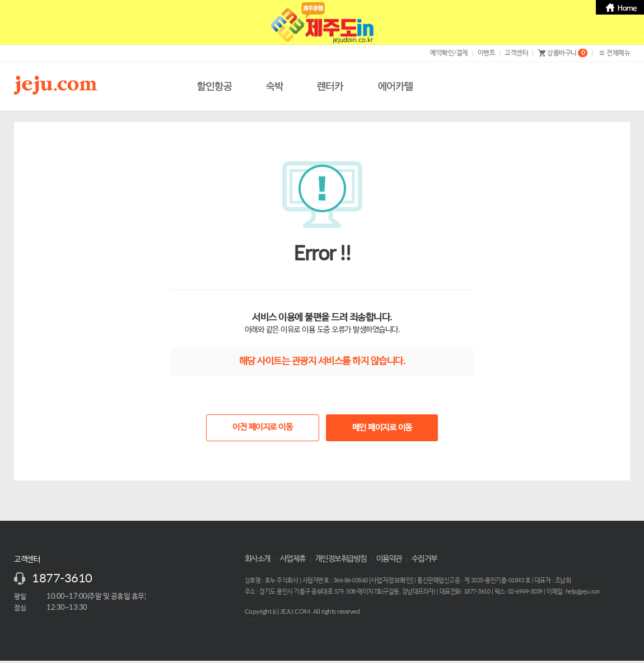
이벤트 (487, 53)
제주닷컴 (58, 85)
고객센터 (516, 53)
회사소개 (258, 559)
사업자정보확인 (391, 580)
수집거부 (424, 559)
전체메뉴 (613, 53)
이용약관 (389, 559)
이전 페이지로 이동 (262, 427)
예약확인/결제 (449, 53)
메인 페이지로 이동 (382, 428)
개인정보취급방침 (341, 559)
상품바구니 (563, 53)
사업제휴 (293, 559)
